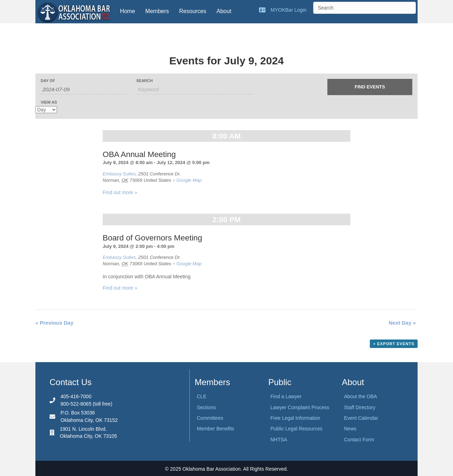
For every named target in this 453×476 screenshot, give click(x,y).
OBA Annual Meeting (139, 154)
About (224, 11)
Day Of (48, 81)
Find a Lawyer (286, 396)
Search (144, 81)
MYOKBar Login (289, 10)
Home (128, 11)
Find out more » (120, 192)
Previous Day (55, 323)
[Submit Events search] (370, 87)
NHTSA (279, 440)
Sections (206, 407)
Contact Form (359, 440)
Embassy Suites (119, 174)
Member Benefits (216, 429)
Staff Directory (360, 407)
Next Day (402, 323)
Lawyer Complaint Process (300, 407)
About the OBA (360, 396)
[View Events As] (46, 110)
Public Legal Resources (296, 429)
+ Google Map (187, 180)
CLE (202, 396)
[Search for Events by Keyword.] (195, 89)
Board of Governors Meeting (152, 238)
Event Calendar (361, 418)
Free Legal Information (295, 418)
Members (157, 11)
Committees (210, 418)
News (350, 429)
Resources (193, 11)
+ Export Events (394, 344)
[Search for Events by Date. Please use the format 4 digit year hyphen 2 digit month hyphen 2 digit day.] (83, 89)
